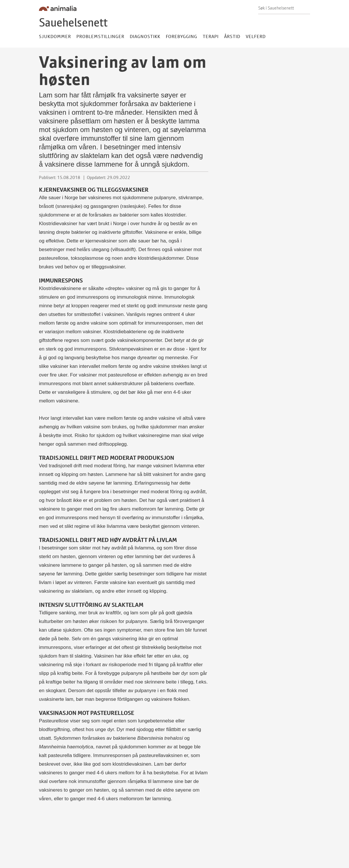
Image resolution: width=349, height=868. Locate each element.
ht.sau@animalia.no (59, 863)
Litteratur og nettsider (151, 840)
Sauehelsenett (73, 22)
